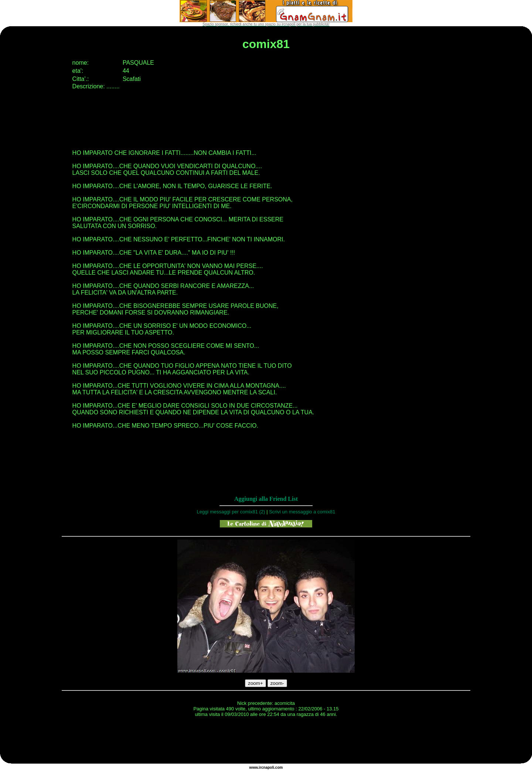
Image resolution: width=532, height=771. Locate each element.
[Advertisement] (266, 741)
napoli (269, 767)
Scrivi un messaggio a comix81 (302, 512)
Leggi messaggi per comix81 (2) (231, 512)
